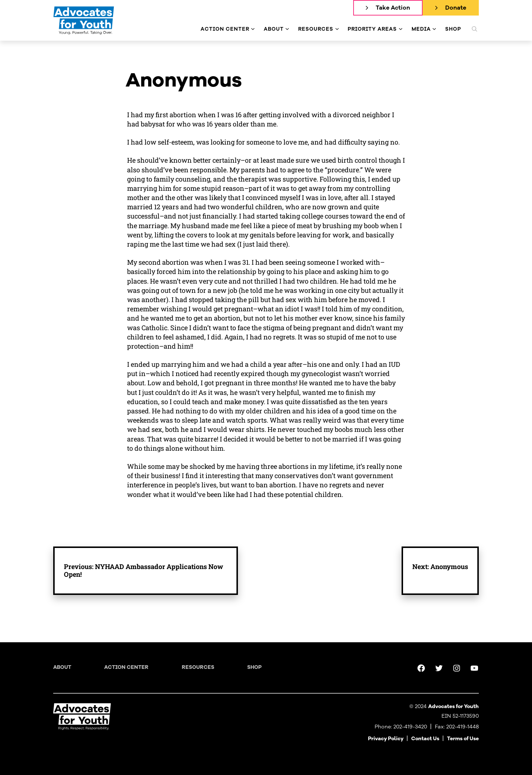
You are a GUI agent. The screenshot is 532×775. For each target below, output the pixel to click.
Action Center (126, 667)
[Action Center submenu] (253, 29)
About (62, 667)
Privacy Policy (386, 739)
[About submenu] (287, 29)
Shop (254, 667)
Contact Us (425, 739)
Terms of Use (463, 739)
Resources (198, 667)
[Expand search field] (474, 29)
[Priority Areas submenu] (401, 29)
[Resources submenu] (337, 29)
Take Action (393, 8)
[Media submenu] (434, 29)
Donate (456, 8)
